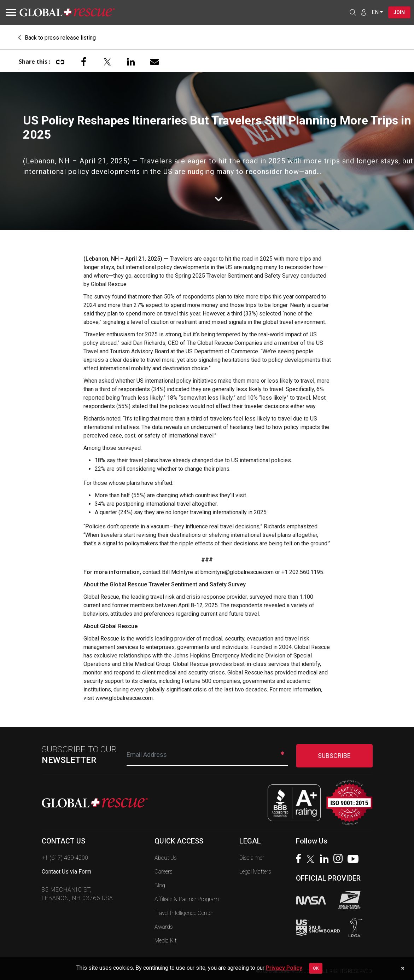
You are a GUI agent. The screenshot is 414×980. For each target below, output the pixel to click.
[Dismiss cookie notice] (403, 968)
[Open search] (352, 12)
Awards (164, 927)
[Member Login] (363, 12)
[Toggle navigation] (9, 12)
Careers (164, 872)
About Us (166, 858)
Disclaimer (252, 858)
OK (316, 968)
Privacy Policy (284, 968)
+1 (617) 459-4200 (65, 858)
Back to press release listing (57, 38)
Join (399, 12)
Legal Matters (255, 872)
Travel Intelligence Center (184, 913)
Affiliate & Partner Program (187, 899)
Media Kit (165, 941)
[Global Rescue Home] (67, 13)
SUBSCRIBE (334, 756)
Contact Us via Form (66, 872)
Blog (160, 885)
